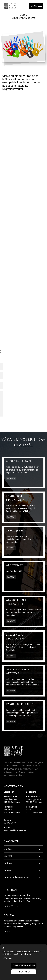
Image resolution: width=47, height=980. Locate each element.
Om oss (8, 849)
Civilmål (8, 856)
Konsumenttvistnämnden (16, 877)
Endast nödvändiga (24, 965)
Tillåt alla (24, 972)
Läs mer (11, 478)
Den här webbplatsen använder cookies (20, 951)
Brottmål (8, 863)
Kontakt (8, 870)
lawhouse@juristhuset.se (15, 830)
